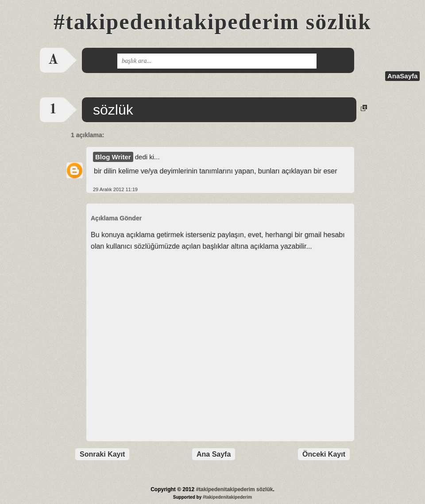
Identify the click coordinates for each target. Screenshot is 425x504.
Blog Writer (113, 157)
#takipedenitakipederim (227, 497)
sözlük (113, 110)
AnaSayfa (402, 76)
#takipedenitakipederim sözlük (212, 22)
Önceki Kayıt (324, 454)
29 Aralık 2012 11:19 (115, 189)
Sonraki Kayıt (102, 454)
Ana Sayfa (214, 454)
